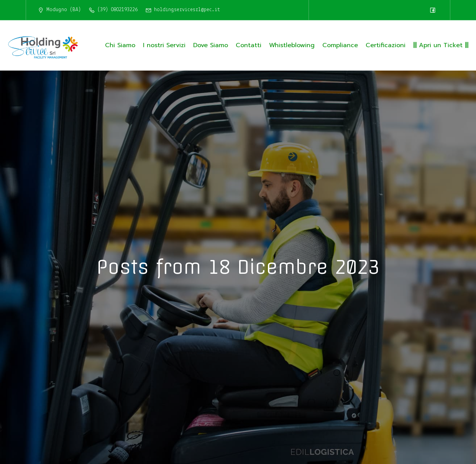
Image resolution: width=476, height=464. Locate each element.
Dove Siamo (211, 45)
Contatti (249, 45)
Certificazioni (386, 45)
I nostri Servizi (164, 45)
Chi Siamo (120, 45)
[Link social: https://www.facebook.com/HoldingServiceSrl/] (433, 10)
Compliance (340, 45)
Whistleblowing (292, 45)
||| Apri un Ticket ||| (441, 45)
